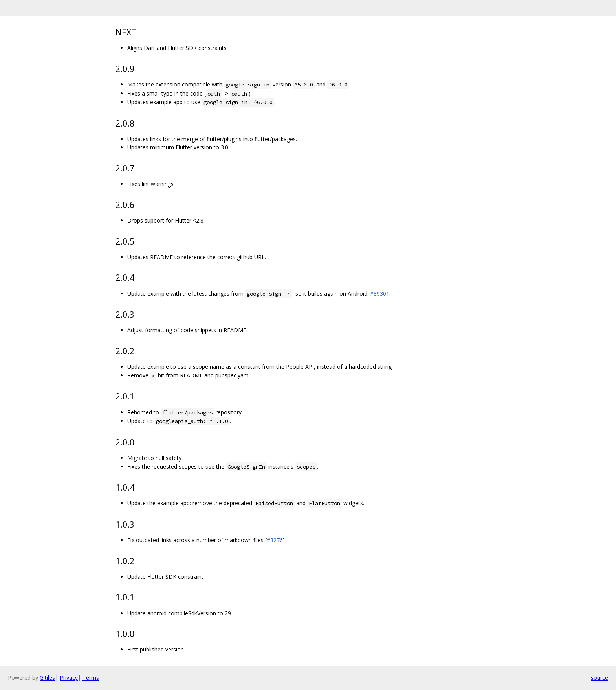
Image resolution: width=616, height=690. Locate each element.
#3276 (275, 540)
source (599, 678)
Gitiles (47, 678)
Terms (91, 678)
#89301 (380, 293)
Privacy (69, 678)
